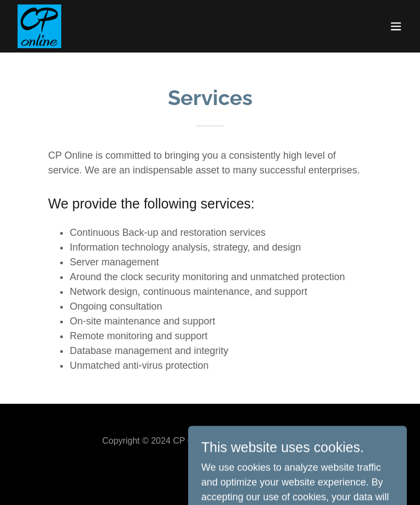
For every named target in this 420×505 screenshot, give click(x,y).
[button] (396, 26)
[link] (39, 26)
